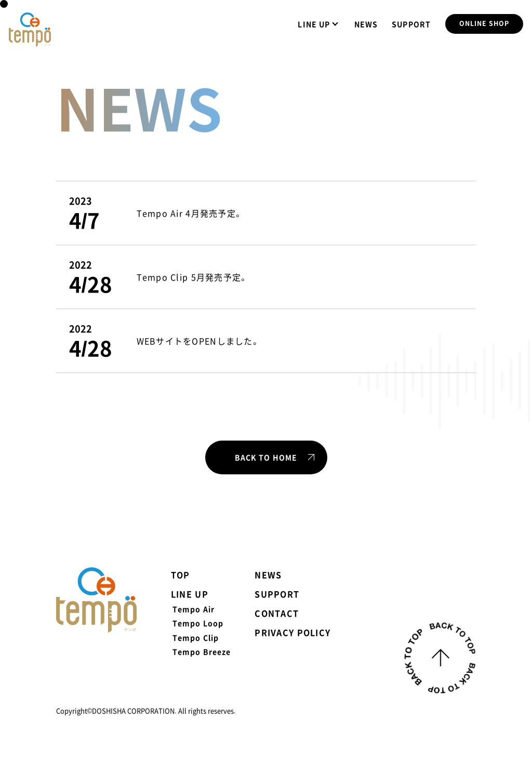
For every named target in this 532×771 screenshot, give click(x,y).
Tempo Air (194, 609)
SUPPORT (411, 24)
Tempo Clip (196, 637)
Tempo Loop (198, 623)
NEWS (366, 24)
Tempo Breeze (202, 652)
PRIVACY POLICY (292, 632)
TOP (181, 575)
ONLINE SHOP (484, 24)
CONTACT (277, 613)
